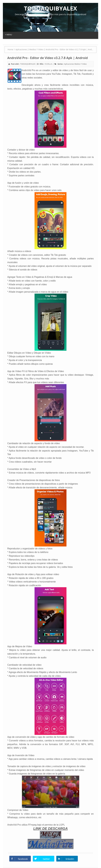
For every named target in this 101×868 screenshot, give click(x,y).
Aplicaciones (69, 64)
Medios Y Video (81, 64)
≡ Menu (9, 35)
